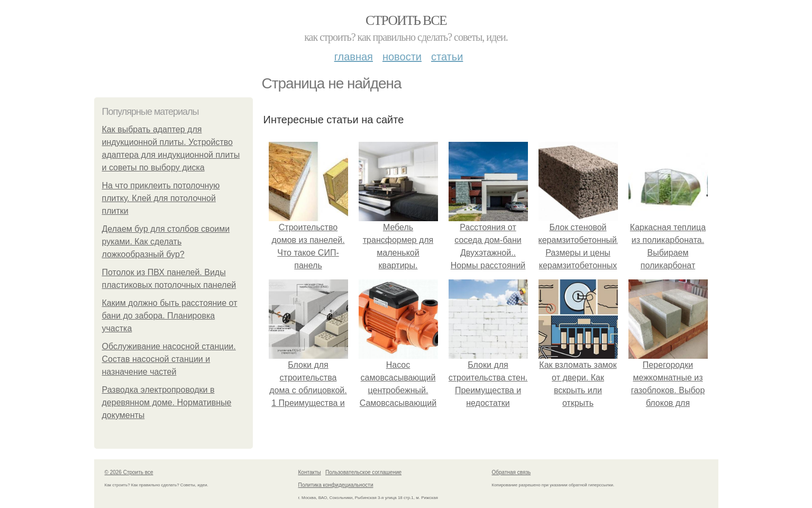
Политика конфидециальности (336, 485)
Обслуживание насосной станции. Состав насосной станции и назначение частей (169, 359)
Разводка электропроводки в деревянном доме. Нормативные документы (167, 402)
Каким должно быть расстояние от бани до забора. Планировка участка (170, 316)
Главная (354, 57)
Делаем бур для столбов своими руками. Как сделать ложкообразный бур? (166, 242)
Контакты (310, 472)
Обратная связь (512, 472)
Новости (402, 57)
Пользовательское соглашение (363, 472)
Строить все (406, 20)
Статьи (447, 57)
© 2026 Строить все (129, 472)
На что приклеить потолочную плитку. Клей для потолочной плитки (161, 198)
